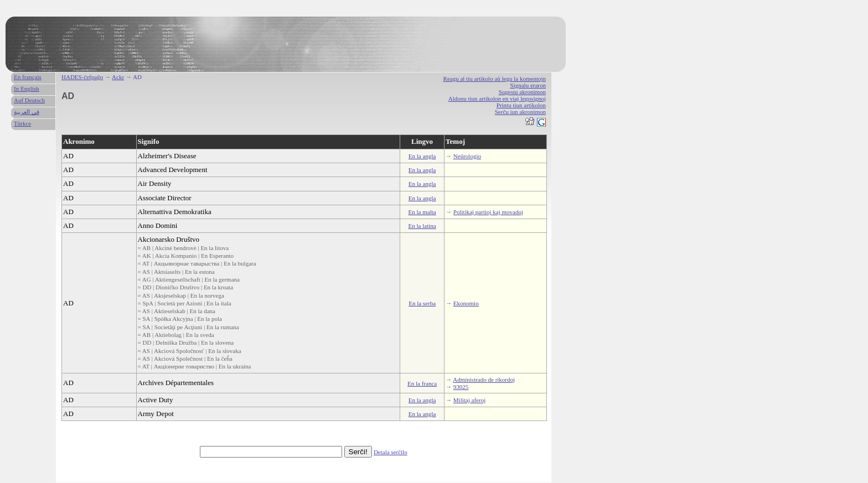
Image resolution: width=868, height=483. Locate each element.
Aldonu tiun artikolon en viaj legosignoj (497, 98)
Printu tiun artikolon (521, 105)
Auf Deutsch (29, 100)
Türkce (22, 123)
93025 (461, 387)
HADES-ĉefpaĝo (82, 77)
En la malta (422, 212)
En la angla (422, 156)
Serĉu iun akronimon (520, 112)
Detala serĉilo (391, 452)
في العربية (27, 112)
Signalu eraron (528, 85)
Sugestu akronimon (522, 92)
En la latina (422, 226)
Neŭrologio (467, 156)
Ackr (118, 77)
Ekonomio (466, 303)
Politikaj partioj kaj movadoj (488, 212)
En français (28, 77)
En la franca (422, 383)
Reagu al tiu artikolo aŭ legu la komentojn (495, 79)
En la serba (422, 303)
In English (27, 89)
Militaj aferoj (469, 400)
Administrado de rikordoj (484, 380)
